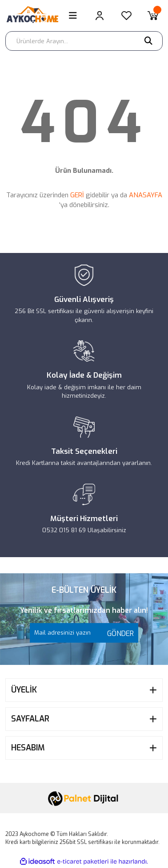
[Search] (84, 41)
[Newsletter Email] (84, 633)
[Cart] (153, 16)
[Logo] (36, 16)
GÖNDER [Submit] (118, 634)
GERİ (77, 195)
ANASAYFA (146, 195)
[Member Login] (100, 16)
